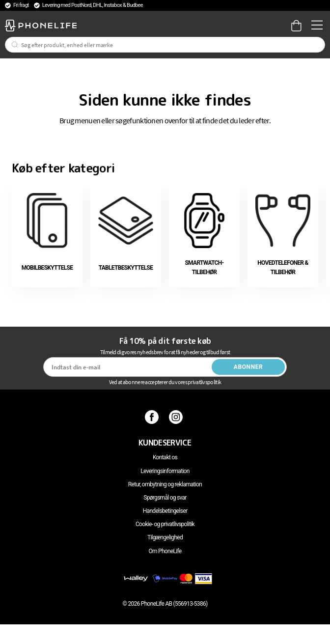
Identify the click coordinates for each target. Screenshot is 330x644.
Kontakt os (165, 457)
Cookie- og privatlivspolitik (165, 524)
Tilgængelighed (165, 537)
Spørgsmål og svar (165, 498)
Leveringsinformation (165, 471)
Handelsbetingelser (165, 511)
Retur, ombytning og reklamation (165, 484)
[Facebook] (153, 417)
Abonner (248, 367)
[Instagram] (177, 417)
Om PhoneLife (165, 551)
